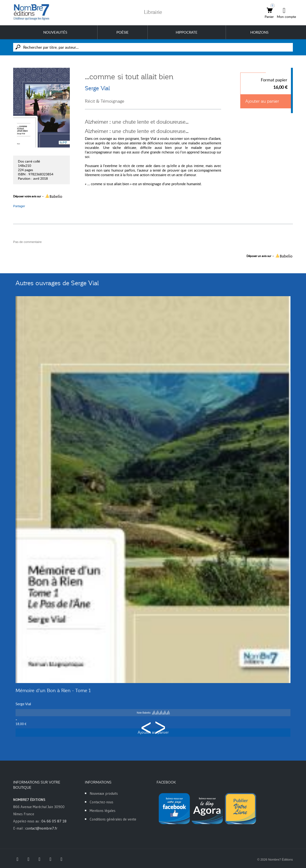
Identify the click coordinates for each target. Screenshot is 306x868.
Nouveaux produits (104, 793)
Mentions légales (103, 811)
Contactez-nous (101, 802)
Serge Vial (97, 88)
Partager (19, 206)
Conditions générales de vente (113, 819)
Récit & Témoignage (105, 101)
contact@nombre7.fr (41, 828)
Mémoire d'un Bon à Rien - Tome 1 (53, 690)
